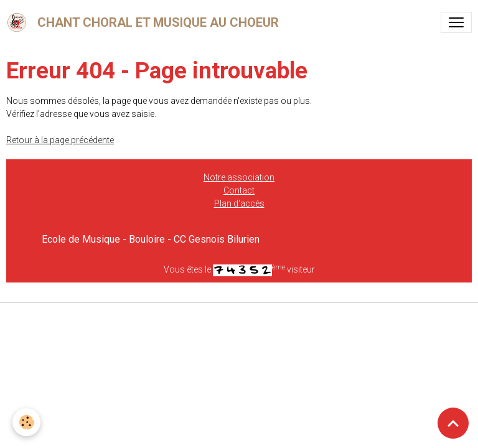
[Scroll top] (453, 423)
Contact (239, 190)
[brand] (145, 22)
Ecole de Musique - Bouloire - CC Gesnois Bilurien (151, 239)
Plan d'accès (239, 203)
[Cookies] (26, 422)
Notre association (239, 177)
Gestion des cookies (239, 319)
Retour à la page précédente (60, 140)
